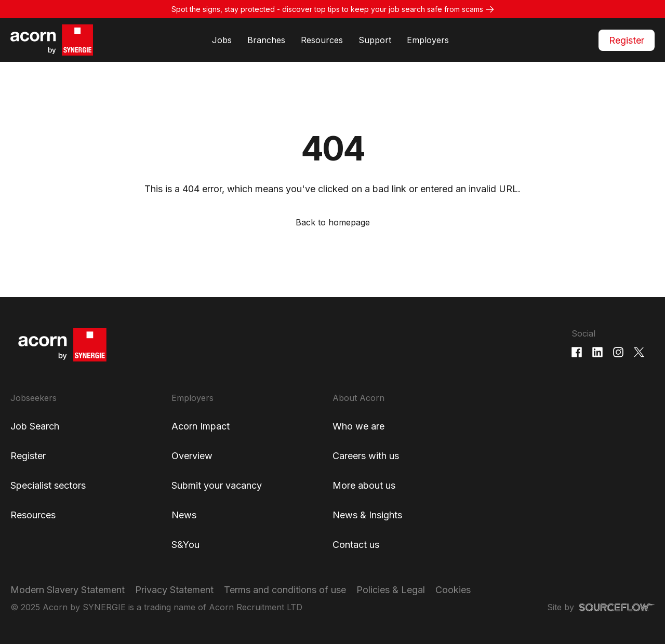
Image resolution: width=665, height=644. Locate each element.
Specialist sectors (48, 485)
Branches (266, 40)
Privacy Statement (174, 590)
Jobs (222, 40)
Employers (428, 40)
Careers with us (366, 456)
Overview (192, 456)
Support (375, 40)
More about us (364, 485)
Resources (322, 40)
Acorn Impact (201, 426)
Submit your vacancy (217, 485)
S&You (185, 545)
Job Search (35, 426)
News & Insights (367, 515)
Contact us (356, 545)
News (184, 515)
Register (627, 40)
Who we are (358, 426)
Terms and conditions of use (285, 590)
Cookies (453, 590)
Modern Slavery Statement (68, 590)
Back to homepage (333, 222)
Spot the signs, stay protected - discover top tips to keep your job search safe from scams (327, 9)
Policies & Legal (391, 590)
